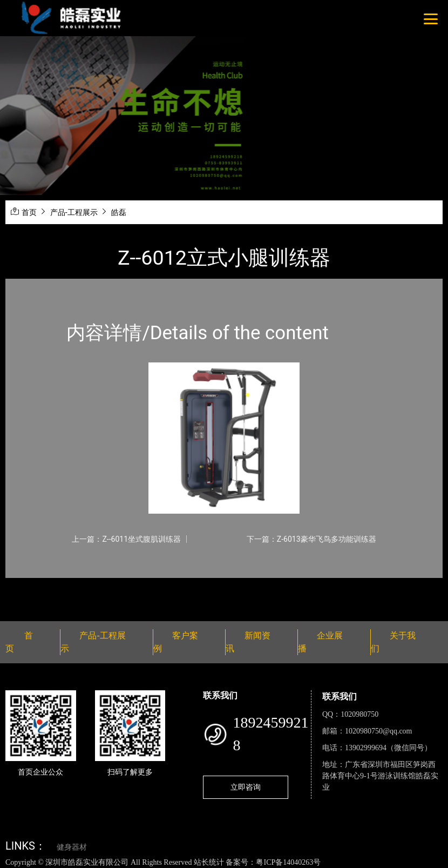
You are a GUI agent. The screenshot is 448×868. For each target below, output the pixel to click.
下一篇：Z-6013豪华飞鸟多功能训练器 (311, 539)
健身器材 (72, 847)
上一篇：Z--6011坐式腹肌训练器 (126, 539)
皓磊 (119, 212)
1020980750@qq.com (379, 731)
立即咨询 (246, 787)
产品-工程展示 (74, 212)
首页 (29, 212)
